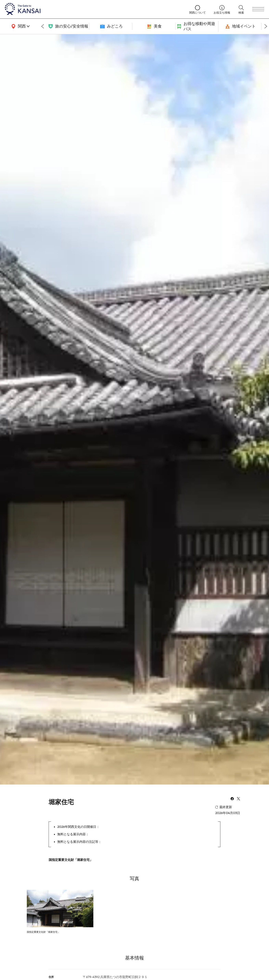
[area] (20, 26)
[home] (93, 9)
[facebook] (232, 799)
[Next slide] (266, 26)
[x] (238, 799)
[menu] (258, 9)
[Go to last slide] (43, 26)
